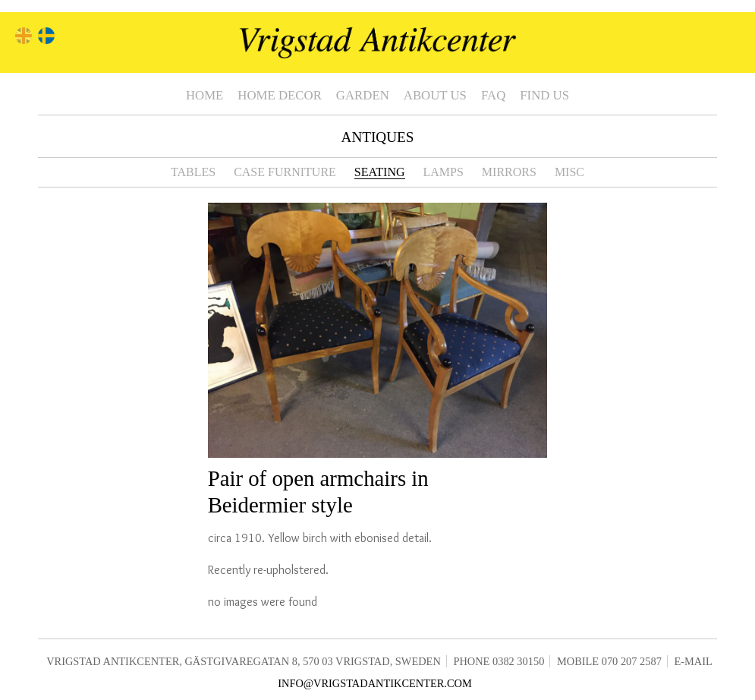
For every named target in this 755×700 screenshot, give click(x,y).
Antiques (378, 137)
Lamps (444, 172)
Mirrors (509, 172)
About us (435, 95)
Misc (569, 172)
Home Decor (279, 95)
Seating (380, 172)
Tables (193, 172)
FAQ (493, 95)
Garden (363, 95)
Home (204, 95)
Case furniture (285, 172)
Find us (544, 95)
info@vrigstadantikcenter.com (375, 683)
